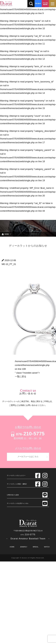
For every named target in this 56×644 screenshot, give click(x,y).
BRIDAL (36, 547)
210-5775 (27, 434)
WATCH (47, 547)
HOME (12, 547)
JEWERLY (24, 547)
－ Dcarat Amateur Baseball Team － (28, 539)
